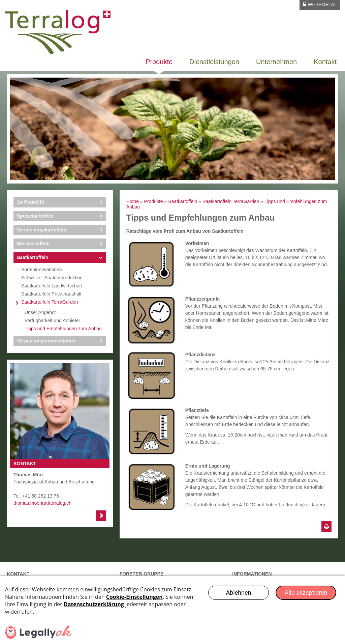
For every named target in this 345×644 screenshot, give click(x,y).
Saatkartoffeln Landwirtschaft (52, 286)
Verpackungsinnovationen (46, 341)
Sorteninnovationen (42, 270)
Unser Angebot (40, 312)
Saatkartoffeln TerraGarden (50, 302)
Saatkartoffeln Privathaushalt (51, 294)
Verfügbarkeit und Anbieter (52, 320)
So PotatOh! (30, 202)
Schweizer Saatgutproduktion (52, 278)
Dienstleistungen (214, 62)
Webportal (320, 4)
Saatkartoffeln (33, 257)
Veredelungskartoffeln (42, 230)
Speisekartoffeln (35, 216)
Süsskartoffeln (33, 244)
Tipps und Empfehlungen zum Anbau (63, 329)
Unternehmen (276, 62)
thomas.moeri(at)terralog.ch (42, 503)
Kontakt (325, 62)
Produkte (159, 62)
